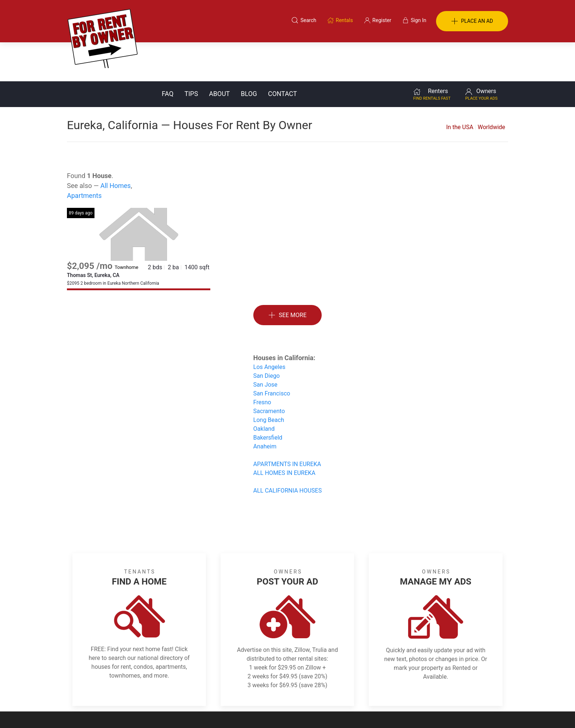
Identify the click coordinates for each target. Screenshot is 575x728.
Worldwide (491, 88)
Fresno (262, 363)
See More (287, 276)
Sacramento (269, 372)
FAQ (168, 55)
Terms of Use (212, 692)
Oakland (264, 390)
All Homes (116, 147)
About (219, 55)
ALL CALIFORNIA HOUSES (287, 452)
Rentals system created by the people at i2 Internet (403, 711)
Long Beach (269, 381)
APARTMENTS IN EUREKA (287, 425)
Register (411, 692)
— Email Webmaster (485, 711)
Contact (283, 55)
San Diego (267, 337)
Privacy (293, 692)
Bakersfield (268, 399)
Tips (191, 55)
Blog (249, 55)
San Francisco (272, 354)
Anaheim (265, 407)
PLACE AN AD (472, 21)
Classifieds (167, 692)
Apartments (84, 157)
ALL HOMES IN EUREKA (284, 434)
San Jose (265, 346)
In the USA (460, 88)
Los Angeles (269, 328)
